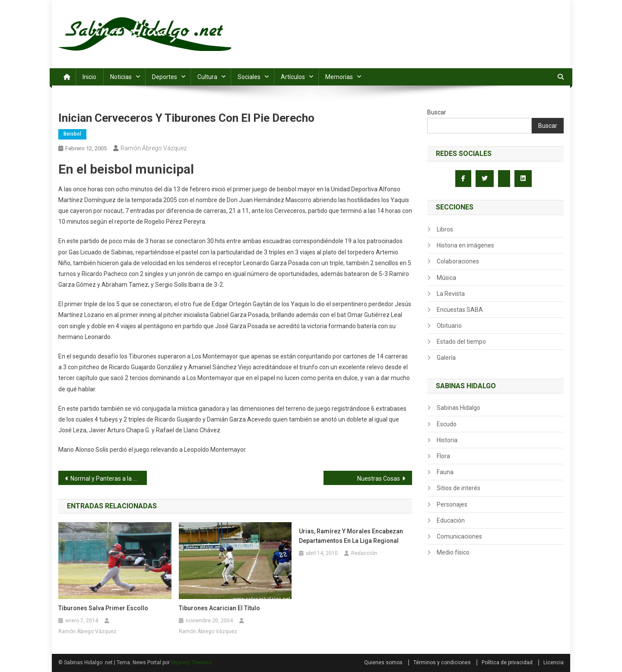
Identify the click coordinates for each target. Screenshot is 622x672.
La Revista (451, 294)
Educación (451, 520)
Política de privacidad (507, 662)
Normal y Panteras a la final (108, 479)
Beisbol (72, 134)
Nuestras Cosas (379, 479)
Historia (447, 440)
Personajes (452, 504)
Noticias (121, 77)
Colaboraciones (458, 261)
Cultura (207, 77)
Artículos (293, 77)
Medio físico (453, 552)
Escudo (447, 424)
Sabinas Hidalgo (459, 408)
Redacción (364, 553)
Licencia (554, 662)
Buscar (437, 112)
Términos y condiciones (442, 662)
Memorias (339, 77)
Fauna (445, 472)
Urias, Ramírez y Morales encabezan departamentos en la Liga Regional (351, 536)
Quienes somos (383, 662)
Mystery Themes (191, 662)
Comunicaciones (459, 536)
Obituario (449, 326)
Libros (445, 229)
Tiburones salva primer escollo (103, 608)
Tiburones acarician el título (219, 608)
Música (446, 278)
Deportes (165, 77)
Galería (446, 358)
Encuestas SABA (460, 310)
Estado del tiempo (461, 342)
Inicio (89, 77)
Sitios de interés (459, 488)
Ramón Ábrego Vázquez (154, 148)
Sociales (249, 77)
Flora (443, 456)
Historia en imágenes (465, 245)
